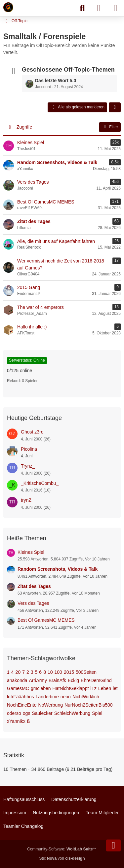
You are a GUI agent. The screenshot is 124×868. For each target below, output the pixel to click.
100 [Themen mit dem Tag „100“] (58, 672)
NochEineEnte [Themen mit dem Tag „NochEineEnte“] (22, 705)
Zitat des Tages (34, 586)
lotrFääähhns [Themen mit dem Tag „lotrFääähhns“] (21, 697)
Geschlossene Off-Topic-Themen (68, 70)
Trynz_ (28, 466)
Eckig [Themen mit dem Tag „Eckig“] (73, 680)
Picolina (29, 449)
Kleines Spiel (31, 552)
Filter (110, 127)
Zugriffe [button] (24, 127)
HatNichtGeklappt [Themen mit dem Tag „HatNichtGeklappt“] (71, 688)
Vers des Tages (33, 603)
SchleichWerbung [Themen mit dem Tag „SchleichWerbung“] (72, 713)
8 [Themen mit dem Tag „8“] (45, 672)
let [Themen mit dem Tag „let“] (115, 688)
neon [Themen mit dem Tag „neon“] (66, 697)
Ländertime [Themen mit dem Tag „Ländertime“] (47, 697)
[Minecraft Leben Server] (8, 7)
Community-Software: (62, 849)
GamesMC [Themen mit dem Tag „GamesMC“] (18, 688)
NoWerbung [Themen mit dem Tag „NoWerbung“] (51, 705)
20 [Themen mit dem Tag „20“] (18, 672)
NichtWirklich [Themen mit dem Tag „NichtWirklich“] (86, 697)
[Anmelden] (99, 8)
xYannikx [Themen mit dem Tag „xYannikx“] (16, 721)
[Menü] (115, 8)
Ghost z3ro (32, 432)
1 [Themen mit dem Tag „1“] (8, 672)
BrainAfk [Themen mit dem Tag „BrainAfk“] (57, 680)
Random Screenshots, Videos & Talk (58, 569)
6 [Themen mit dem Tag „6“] (40, 672)
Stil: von (62, 858)
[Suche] (82, 8)
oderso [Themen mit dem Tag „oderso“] (14, 713)
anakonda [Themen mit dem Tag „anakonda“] (17, 680)
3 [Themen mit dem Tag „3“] (32, 672)
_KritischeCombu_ (40, 483)
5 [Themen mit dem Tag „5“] (36, 672)
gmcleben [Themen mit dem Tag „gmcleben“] (41, 688)
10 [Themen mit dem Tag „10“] (50, 672)
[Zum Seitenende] (113, 845)
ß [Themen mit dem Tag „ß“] (29, 721)
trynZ (26, 500)
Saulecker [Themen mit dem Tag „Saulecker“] (42, 713)
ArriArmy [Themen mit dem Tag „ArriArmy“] (38, 680)
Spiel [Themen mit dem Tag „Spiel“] (97, 713)
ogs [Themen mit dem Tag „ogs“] (27, 713)
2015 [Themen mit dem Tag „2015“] (69, 672)
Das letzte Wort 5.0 (56, 81)
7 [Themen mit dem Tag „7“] (23, 672)
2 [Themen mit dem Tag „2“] (28, 672)
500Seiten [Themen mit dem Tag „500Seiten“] (86, 672)
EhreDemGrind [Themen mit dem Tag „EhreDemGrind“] (96, 680)
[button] (115, 107)
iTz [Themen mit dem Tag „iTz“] (93, 688)
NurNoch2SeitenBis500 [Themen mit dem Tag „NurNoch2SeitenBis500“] (89, 705)
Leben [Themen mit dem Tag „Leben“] (105, 688)
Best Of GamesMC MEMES (46, 620)
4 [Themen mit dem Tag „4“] (13, 672)
